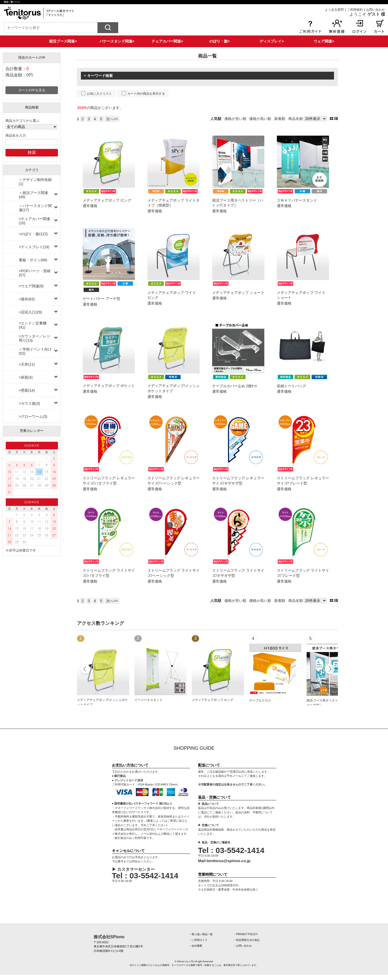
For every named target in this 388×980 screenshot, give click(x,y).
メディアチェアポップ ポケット (109, 386)
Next (329, 670)
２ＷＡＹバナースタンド (297, 200)
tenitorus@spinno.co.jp (229, 861)
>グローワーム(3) (33, 416)
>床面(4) (26, 377)
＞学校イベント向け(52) (35, 351)
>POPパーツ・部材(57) (35, 273)
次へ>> (112, 119)
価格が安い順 (235, 119)
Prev (85, 670)
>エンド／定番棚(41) (33, 325)
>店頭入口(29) (30, 312)
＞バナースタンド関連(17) (35, 208)
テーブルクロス (260, 700)
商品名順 (296, 119)
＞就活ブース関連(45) (33, 195)
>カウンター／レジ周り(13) (34, 338)
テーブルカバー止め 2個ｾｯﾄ (235, 386)
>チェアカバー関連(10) (34, 221)
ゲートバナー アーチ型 (102, 299)
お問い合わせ (375, 10)
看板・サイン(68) (33, 260)
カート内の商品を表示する (146, 94)
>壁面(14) (27, 390)
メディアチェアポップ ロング (107, 200)
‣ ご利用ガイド (199, 940)
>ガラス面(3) (29, 403)
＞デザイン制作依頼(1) (35, 182)
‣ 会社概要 (196, 946)
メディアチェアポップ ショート (238, 293)
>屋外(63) (27, 299)
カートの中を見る (32, 90)
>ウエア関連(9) (31, 286)
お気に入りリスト (99, 94)
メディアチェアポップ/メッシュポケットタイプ (102, 702)
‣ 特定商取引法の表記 (247, 940)
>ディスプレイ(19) (34, 247)
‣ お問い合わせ (243, 946)
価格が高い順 (260, 119)
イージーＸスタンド (148, 700)
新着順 (280, 119)
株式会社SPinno (109, 937)
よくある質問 (334, 10)
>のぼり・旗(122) (33, 234)
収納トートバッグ (291, 386)
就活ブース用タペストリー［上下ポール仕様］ (332, 703)
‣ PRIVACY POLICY (246, 934)
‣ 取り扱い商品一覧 (202, 934)
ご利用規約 (355, 10)
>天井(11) (27, 364)
